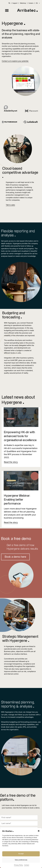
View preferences (21, 860)
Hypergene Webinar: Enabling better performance (17, 500)
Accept (21, 854)
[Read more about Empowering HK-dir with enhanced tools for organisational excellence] (11, 462)
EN (38, 3)
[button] (39, 831)
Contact (27, 865)
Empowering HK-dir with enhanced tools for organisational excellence (20, 436)
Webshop (23, 3)
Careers (31, 3)
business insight (21, 192)
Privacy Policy (19, 865)
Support (15, 3)
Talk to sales (10, 205)
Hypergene (12, 323)
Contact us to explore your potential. (15, 61)
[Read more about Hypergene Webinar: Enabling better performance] (11, 522)
